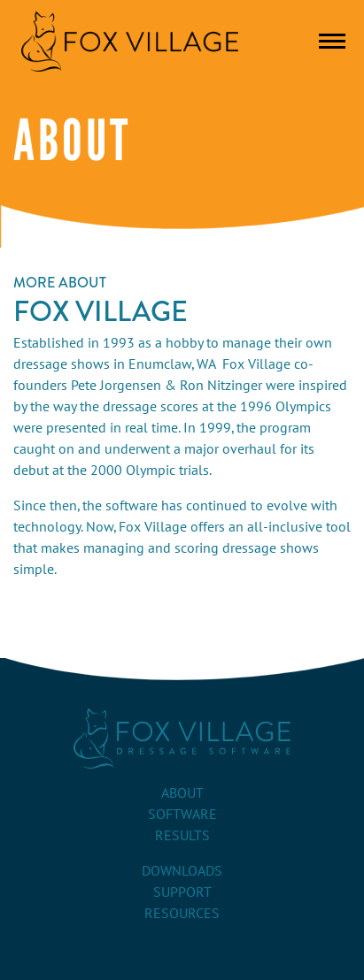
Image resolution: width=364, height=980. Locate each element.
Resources (182, 914)
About (182, 793)
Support (182, 892)
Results (182, 836)
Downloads (182, 871)
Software (182, 815)
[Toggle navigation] (332, 41)
